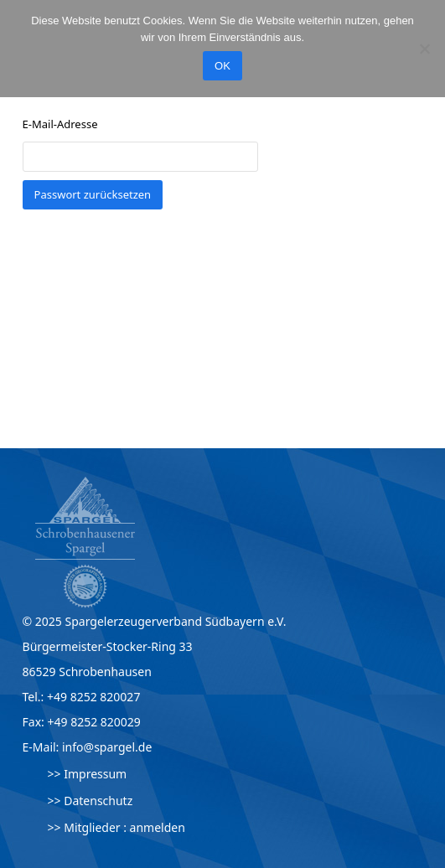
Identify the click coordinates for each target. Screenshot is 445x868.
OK (222, 66)
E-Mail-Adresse (60, 124)
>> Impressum (88, 774)
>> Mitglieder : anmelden (116, 827)
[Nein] (424, 49)
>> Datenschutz (91, 801)
